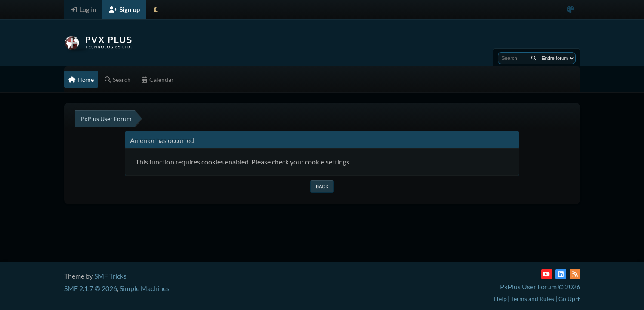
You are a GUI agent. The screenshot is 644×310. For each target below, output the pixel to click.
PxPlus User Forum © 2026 (540, 287)
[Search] (534, 58)
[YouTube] (547, 274)
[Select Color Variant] (571, 10)
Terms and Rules (533, 299)
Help (500, 299)
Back (322, 186)
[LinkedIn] (561, 274)
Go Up (569, 299)
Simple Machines (145, 288)
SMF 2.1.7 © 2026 (91, 288)
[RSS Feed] (575, 274)
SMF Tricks (110, 276)
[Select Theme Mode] (156, 10)
